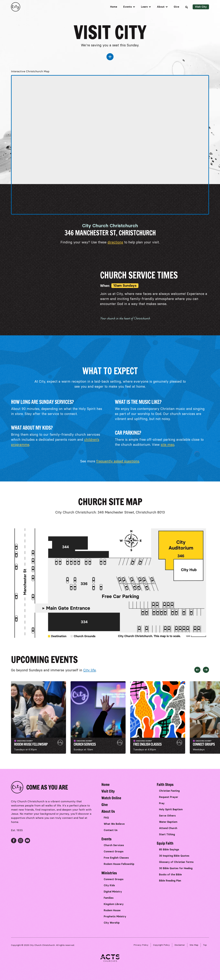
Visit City (201, 7)
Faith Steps (165, 784)
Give (176, 7)
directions (115, 242)
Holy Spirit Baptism (171, 809)
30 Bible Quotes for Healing (176, 868)
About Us (108, 811)
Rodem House (112, 910)
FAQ (106, 818)
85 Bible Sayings (169, 850)
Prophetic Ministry (115, 916)
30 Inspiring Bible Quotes (174, 856)
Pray (162, 803)
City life (90, 670)
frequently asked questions (118, 461)
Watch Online (111, 798)
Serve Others (167, 816)
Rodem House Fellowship (119, 864)
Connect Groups (114, 852)
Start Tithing (167, 834)
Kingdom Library (114, 904)
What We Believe (114, 824)
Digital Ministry (113, 892)
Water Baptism (168, 822)
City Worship (112, 923)
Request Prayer (169, 797)
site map (168, 445)
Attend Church (168, 828)
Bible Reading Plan (170, 881)
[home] (16, 7)
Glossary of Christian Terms (176, 862)
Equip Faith (165, 843)
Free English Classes (116, 858)
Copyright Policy (161, 945)
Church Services (114, 845)
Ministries (109, 873)
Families (109, 898)
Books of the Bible (170, 875)
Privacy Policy (141, 945)
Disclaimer (180, 945)
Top (205, 945)
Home (114, 7)
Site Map (194, 945)
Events (106, 839)
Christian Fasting (169, 791)
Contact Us (111, 830)
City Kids (109, 885)
